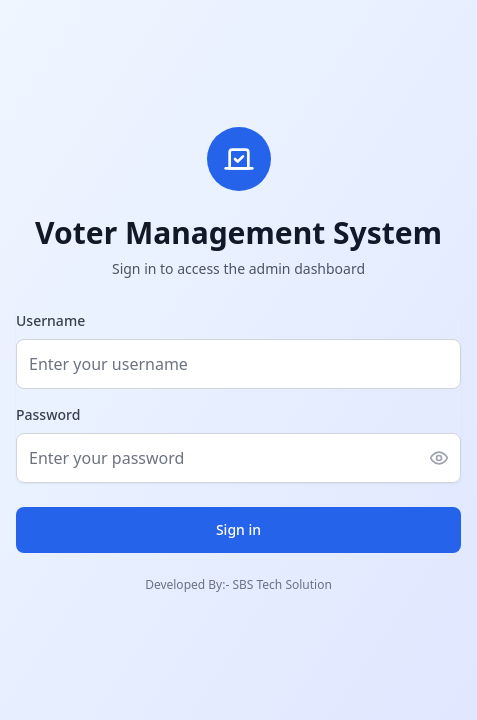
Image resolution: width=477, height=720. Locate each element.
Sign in (238, 529)
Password (48, 414)
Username (50, 320)
